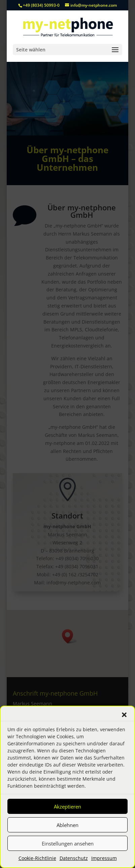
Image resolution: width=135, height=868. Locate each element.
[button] (124, 715)
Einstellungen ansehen (68, 843)
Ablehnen (67, 825)
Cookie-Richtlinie (37, 858)
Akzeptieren (67, 807)
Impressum (104, 858)
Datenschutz (74, 858)
